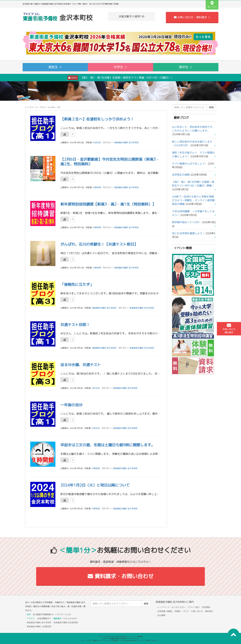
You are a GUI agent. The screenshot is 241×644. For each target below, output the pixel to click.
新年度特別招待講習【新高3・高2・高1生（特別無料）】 (108, 204)
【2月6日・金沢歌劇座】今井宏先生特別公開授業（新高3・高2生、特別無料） (110, 162)
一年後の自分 (71, 405)
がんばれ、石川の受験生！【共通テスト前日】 (99, 244)
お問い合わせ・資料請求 (202, 611)
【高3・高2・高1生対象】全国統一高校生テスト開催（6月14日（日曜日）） (120, 78)
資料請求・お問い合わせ (121, 576)
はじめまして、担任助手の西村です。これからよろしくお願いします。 (193, 129)
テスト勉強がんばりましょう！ (190, 164)
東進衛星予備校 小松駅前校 (39, 626)
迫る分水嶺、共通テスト (81, 365)
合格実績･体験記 (165, 611)
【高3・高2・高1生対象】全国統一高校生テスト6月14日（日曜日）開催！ (193, 184)
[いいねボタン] (65, 134)
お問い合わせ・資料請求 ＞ (192, 17)
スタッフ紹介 (194, 607)
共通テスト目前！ (75, 325)
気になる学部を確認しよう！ (188, 233)
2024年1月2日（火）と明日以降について (95, 485)
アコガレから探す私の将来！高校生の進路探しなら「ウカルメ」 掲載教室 (120, 636)
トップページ (31, 107)
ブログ (43, 107)
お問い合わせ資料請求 (229, 329)
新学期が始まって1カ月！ (187, 222)
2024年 (51, 107)
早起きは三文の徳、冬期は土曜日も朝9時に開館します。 (108, 445)
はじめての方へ (179, 607)
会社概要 (161, 615)
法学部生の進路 (181, 175)
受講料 (178, 611)
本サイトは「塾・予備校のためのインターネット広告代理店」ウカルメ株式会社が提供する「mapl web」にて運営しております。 (120, 640)
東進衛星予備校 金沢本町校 (126, 142)
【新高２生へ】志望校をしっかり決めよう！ (97, 119)
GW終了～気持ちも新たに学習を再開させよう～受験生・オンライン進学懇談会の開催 (193, 200)
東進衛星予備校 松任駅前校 (66, 622)
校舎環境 (206, 607)
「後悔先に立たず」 (77, 284)
